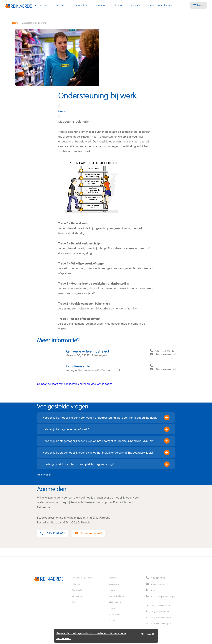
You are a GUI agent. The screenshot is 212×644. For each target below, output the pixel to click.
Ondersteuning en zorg (82, 578)
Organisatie (114, 584)
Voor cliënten (77, 590)
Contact (101, 5)
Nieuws (135, 5)
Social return (114, 614)
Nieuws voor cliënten (160, 5)
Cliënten (118, 5)
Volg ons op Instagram (159, 624)
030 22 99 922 (53, 533)
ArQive (112, 620)
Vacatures (62, 5)
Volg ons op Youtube (158, 611)
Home (15, 23)
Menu (198, 5)
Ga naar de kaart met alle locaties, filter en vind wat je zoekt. (75, 384)
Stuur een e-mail (166, 354)
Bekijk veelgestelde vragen (163, 597)
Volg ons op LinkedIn (158, 605)
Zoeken (75, 602)
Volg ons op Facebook (158, 618)
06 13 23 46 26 (165, 351)
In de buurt (41, 5)
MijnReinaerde (115, 602)
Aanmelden (82, 5)
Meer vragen (44, 475)
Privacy (112, 608)
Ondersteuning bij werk (34, 23)
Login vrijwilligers (116, 596)
